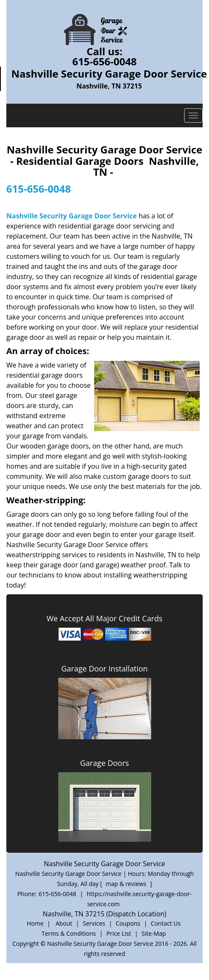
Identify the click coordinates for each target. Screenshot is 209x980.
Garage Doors (105, 763)
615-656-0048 (104, 61)
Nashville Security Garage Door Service (72, 216)
